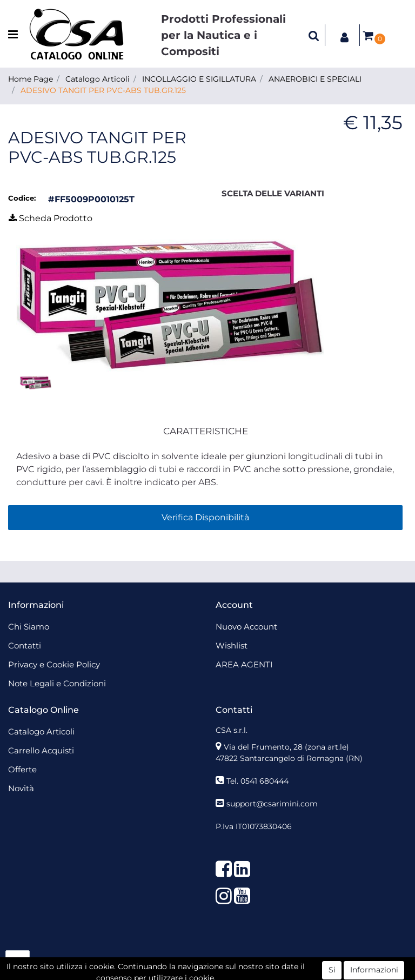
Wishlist (232, 645)
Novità (21, 788)
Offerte (22, 769)
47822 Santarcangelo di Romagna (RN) (289, 758)
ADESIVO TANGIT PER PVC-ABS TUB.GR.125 (103, 90)
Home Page (31, 79)
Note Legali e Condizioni (57, 683)
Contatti (25, 645)
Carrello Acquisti (41, 750)
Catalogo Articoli (98, 79)
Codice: (22, 198)
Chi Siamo (29, 627)
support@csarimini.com (272, 804)
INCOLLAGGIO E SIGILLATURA (199, 79)
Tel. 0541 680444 (257, 781)
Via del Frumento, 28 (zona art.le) (286, 747)
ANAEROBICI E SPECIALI (315, 79)
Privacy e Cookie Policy (54, 664)
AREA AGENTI (244, 664)
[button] (314, 35)
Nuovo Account (246, 627)
